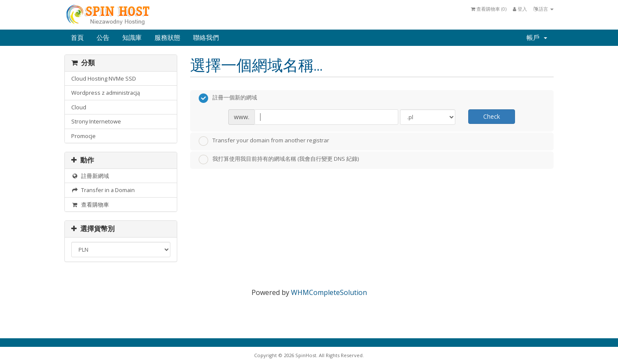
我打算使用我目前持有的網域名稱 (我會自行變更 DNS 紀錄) (279, 159)
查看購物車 (90, 205)
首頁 (77, 38)
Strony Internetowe (96, 121)
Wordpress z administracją (106, 93)
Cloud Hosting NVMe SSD (104, 78)
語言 (544, 9)
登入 (520, 9)
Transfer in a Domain (103, 190)
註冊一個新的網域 (228, 98)
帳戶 (537, 38)
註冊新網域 (90, 176)
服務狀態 (167, 38)
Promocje (83, 136)
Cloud (79, 107)
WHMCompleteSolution (329, 292)
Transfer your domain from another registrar (264, 141)
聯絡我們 (206, 38)
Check (492, 116)
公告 (103, 38)
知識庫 (132, 38)
